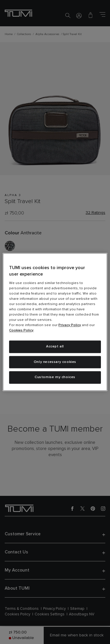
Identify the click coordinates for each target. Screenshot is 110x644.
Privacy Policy (70, 325)
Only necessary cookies (55, 362)
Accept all (55, 347)
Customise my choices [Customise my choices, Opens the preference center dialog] (55, 378)
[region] (55, 322)
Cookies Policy (21, 330)
